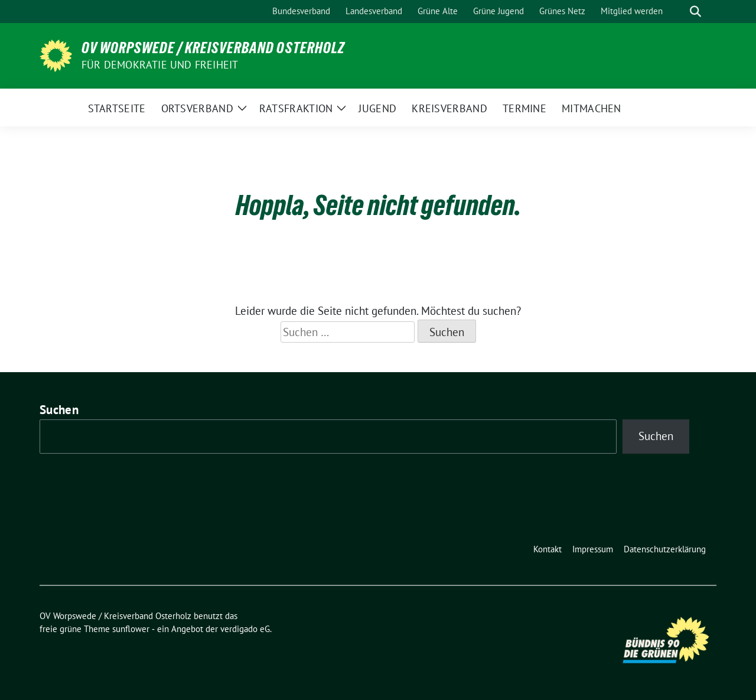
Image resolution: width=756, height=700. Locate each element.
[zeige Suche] (695, 12)
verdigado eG (245, 629)
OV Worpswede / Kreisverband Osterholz (213, 48)
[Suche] (679, 12)
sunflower (131, 629)
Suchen (59, 410)
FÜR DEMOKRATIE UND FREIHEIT (160, 65)
